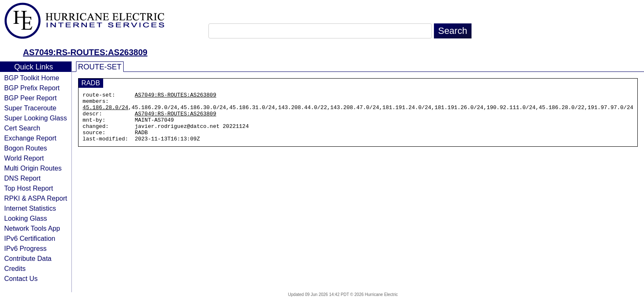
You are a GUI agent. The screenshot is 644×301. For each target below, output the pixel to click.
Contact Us (21, 278)
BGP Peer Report (30, 98)
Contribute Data (28, 258)
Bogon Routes (26, 148)
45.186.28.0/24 (105, 111)
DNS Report (22, 178)
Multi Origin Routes (33, 168)
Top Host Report (29, 188)
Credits (15, 268)
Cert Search (22, 128)
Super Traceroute (30, 108)
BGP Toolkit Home (32, 78)
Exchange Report (30, 138)
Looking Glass (26, 218)
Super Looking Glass (35, 118)
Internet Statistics (30, 208)
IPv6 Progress (25, 248)
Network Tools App (32, 228)
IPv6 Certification (30, 238)
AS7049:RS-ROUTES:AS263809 (85, 52)
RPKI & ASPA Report (36, 198)
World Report (24, 158)
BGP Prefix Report (32, 88)
